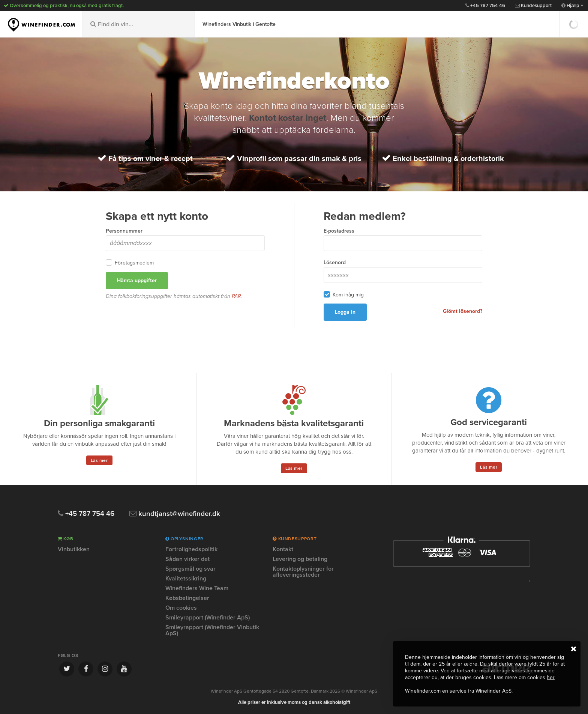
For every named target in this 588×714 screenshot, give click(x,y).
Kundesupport (533, 6)
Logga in (345, 312)
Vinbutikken (74, 550)
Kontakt (283, 550)
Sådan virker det (187, 559)
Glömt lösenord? (463, 311)
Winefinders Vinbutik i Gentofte (239, 24)
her (551, 677)
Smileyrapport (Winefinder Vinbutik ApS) (212, 630)
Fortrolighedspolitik (191, 550)
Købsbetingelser (187, 598)
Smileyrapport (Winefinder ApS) (208, 618)
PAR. (237, 296)
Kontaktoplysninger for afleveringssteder (303, 572)
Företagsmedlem (134, 263)
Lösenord (335, 262)
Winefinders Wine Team (197, 588)
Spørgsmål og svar (190, 569)
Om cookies (181, 608)
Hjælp (572, 6)
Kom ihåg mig (348, 295)
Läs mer (99, 460)
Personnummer (124, 231)
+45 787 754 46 (485, 6)
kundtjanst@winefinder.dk (175, 514)
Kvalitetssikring (186, 579)
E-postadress (339, 231)
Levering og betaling (300, 559)
